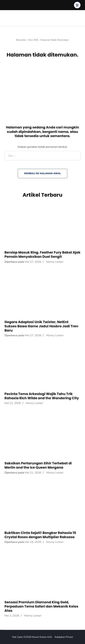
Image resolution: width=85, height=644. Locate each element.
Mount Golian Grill (42, 637)
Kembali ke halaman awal (42, 173)
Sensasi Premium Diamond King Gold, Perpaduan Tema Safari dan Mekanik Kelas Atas (41, 606)
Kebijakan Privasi (64, 637)
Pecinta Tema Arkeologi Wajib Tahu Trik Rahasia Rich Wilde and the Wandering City (42, 396)
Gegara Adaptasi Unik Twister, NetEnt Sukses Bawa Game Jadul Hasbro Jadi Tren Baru (41, 326)
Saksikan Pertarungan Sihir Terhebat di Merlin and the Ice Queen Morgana (38, 465)
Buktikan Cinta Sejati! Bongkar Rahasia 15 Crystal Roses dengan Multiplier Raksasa (40, 535)
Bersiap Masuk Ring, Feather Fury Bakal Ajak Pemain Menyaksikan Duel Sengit (43, 254)
